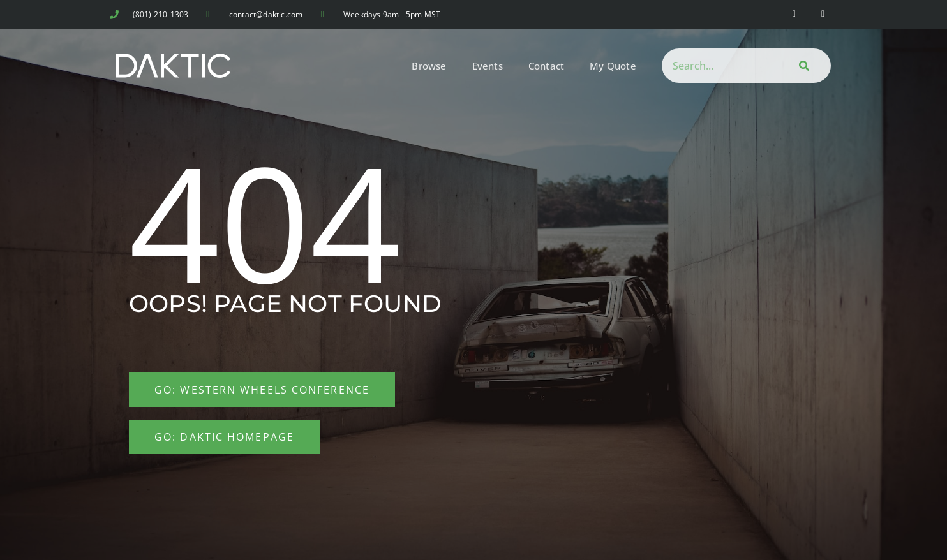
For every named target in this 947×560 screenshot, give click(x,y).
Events (488, 66)
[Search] (802, 66)
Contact (546, 66)
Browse (429, 66)
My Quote (613, 66)
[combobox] (718, 66)
